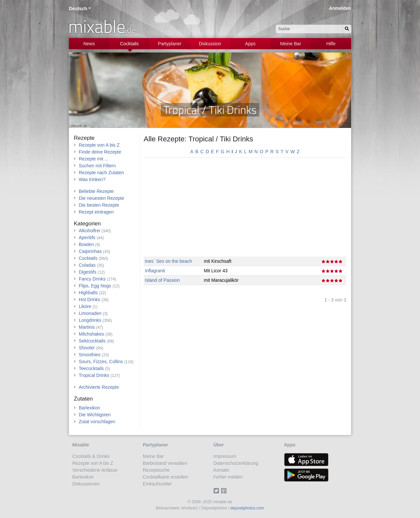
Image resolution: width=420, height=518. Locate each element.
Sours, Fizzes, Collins (101, 362)
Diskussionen (86, 484)
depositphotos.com (247, 508)
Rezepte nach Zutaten (101, 173)
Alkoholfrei (89, 231)
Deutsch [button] (78, 9)
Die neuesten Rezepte (102, 198)
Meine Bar (291, 44)
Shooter (87, 348)
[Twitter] (217, 491)
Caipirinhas (90, 251)
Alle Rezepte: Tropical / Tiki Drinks (199, 139)
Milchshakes (91, 334)
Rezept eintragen (96, 212)
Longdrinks (90, 320)
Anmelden (340, 8)
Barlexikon (89, 408)
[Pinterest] (225, 491)
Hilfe (331, 44)
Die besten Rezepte (99, 205)
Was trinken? (92, 179)
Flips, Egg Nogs (95, 286)
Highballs (88, 293)
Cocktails (129, 44)
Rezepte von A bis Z (99, 145)
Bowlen (86, 244)
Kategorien (87, 224)
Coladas (87, 265)
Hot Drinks (89, 300)
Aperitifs (87, 238)
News (89, 44)
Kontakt (221, 470)
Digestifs (88, 272)
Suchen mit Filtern (97, 166)
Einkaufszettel (157, 484)
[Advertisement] (245, 211)
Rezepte (84, 138)
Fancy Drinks (92, 279)
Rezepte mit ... (94, 159)
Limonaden (90, 313)
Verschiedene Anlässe (95, 470)
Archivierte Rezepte (99, 387)
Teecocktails (91, 368)
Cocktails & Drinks (91, 456)
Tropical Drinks (94, 375)
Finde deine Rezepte (100, 152)
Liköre (85, 306)
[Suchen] (347, 29)
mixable (102, 26)
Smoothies (90, 355)
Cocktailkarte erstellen (166, 477)
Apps (250, 44)
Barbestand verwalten (165, 463)
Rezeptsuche (157, 470)
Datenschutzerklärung (236, 463)
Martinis (87, 327)
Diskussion (210, 44)
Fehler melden (228, 477)
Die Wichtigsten (95, 415)
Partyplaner (170, 44)
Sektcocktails (92, 341)
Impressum (225, 456)
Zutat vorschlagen (97, 422)
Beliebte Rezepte (96, 191)
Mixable (81, 445)
